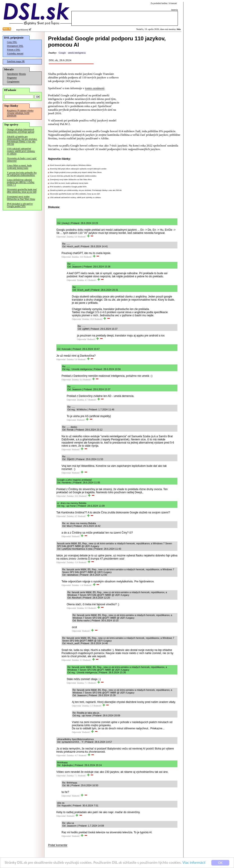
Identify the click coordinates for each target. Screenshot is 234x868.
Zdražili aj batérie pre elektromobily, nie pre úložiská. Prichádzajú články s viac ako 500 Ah (22, 140)
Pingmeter (12, 78)
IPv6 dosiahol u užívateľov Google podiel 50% (20, 205)
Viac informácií (194, 863)
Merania (22, 74)
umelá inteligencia (77, 53)
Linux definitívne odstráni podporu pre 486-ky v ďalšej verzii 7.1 (21, 182)
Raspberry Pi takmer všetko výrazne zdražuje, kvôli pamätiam (20, 113)
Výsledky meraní (15, 53)
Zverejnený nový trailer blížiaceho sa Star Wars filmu (21, 198)
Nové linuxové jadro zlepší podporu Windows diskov (71, 165)
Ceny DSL (12, 42)
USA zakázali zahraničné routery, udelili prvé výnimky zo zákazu (21, 151)
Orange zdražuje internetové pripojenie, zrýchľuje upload (21, 131)
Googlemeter (13, 81)
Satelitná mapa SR (16, 61)
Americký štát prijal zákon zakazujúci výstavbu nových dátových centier (78, 169)
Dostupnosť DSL (15, 46)
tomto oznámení (95, 88)
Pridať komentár (58, 845)
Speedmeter (13, 74)
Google (62, 53)
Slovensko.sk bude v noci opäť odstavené (22, 159)
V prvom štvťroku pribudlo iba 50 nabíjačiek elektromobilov (22, 174)
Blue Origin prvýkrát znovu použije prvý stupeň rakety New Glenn (76, 172)
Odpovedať (61, 237)
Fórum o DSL (14, 50)
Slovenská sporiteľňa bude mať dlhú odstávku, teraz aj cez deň (22, 191)
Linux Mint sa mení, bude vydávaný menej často (19, 167)
